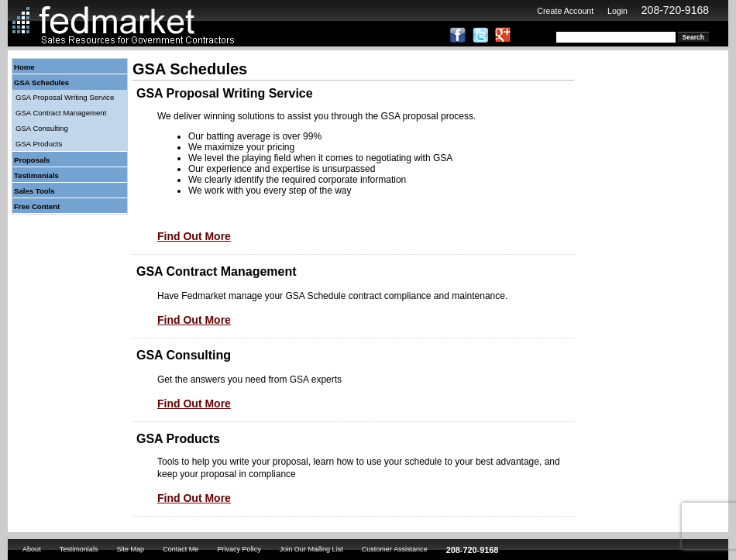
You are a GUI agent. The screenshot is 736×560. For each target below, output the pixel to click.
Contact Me (181, 549)
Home (24, 67)
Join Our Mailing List (311, 549)
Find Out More (194, 236)
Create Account (565, 11)
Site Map (130, 549)
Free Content (37, 206)
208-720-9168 (675, 10)
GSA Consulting (42, 128)
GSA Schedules (41, 82)
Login (617, 11)
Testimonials (36, 175)
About (32, 549)
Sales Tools (34, 191)
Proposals (32, 160)
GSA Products (39, 144)
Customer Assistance (395, 549)
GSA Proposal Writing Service (65, 97)
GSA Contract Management (61, 113)
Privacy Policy (239, 549)
